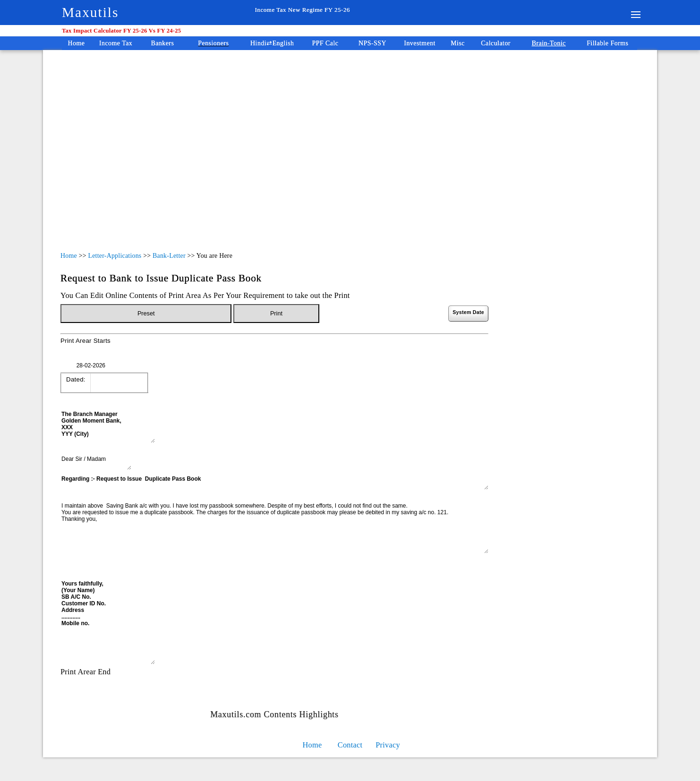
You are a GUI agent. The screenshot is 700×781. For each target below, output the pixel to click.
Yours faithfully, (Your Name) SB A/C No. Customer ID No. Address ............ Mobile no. (108, 622)
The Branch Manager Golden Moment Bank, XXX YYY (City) (108, 426)
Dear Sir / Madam (96, 462)
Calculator (496, 43)
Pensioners (213, 43)
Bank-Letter (169, 256)
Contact (350, 745)
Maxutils (90, 12)
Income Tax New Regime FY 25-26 (303, 10)
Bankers (162, 43)
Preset (146, 314)
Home (77, 43)
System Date (468, 312)
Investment (420, 43)
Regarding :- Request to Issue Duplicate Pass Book (274, 482)
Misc (458, 43)
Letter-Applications (115, 256)
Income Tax (116, 43)
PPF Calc (325, 43)
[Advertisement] (297, 141)
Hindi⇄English (272, 43)
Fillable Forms (607, 43)
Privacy (388, 745)
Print (276, 314)
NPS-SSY (372, 43)
